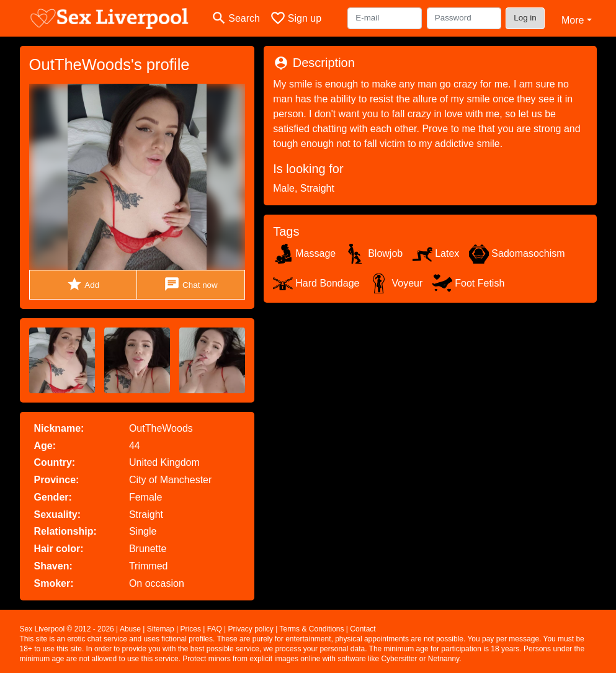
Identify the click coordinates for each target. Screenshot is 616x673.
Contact (363, 629)
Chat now (190, 284)
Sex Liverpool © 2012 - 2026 (67, 629)
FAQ (215, 629)
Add (83, 284)
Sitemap (161, 629)
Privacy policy (251, 629)
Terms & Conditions (311, 629)
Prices (191, 629)
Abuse (130, 629)
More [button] (573, 20)
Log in (525, 18)
